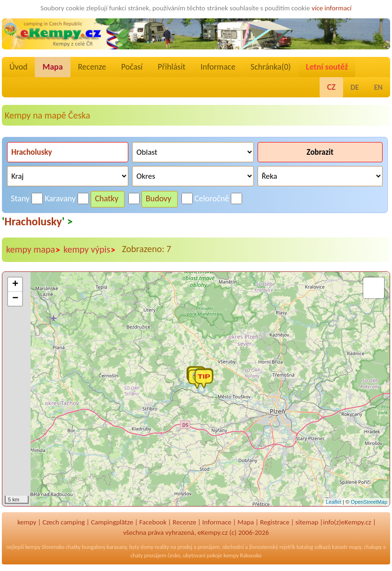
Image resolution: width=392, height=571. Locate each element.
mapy (355, 547)
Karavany (60, 198)
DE (355, 87)
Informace (218, 67)
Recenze (92, 67)
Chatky (107, 198)
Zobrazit (320, 152)
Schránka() (271, 67)
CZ (331, 87)
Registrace (274, 522)
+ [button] (15, 285)
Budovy (159, 198)
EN (378, 87)
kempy (27, 522)
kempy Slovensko (45, 547)
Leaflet (333, 502)
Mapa (52, 67)
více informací (332, 8)
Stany (20, 198)
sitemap (307, 522)
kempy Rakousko (243, 555)
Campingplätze (112, 522)
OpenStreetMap (369, 502)
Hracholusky (33, 221)
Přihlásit (171, 67)
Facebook (153, 522)
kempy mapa (33, 250)
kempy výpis (90, 250)
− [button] (15, 299)
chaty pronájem (148, 555)
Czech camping (63, 522)
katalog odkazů (314, 547)
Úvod (18, 67)
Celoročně (212, 198)
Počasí (132, 67)
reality (162, 547)
